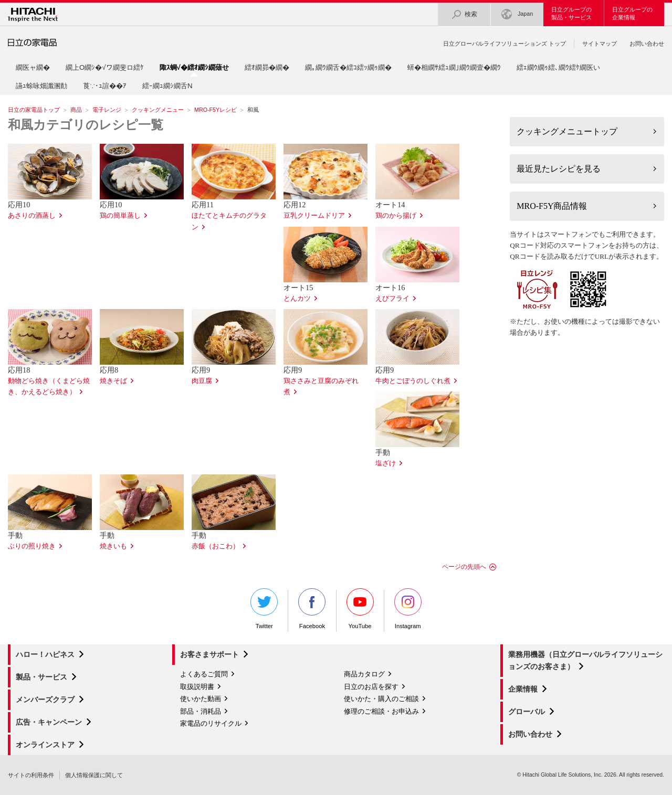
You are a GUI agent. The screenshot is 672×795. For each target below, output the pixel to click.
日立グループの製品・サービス (571, 13)
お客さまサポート (209, 654)
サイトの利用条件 (31, 775)
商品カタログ (364, 674)
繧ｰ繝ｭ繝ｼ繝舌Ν (167, 86)
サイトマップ (600, 44)
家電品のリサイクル (211, 723)
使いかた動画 (201, 699)
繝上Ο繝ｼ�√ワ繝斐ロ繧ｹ (105, 67)
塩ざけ (386, 463)
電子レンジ (107, 110)
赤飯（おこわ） (216, 546)
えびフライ (392, 299)
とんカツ (297, 299)
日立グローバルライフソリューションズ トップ (505, 44)
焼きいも (113, 546)
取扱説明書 (197, 687)
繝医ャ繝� (33, 67)
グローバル (527, 712)
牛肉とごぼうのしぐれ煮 (413, 381)
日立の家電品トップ (34, 110)
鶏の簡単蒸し (120, 216)
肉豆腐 (202, 381)
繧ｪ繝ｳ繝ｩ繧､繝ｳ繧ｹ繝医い (558, 67)
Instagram (408, 609)
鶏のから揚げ (396, 216)
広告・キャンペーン (49, 722)
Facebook (312, 609)
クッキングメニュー (158, 110)
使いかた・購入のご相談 (381, 699)
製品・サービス (41, 677)
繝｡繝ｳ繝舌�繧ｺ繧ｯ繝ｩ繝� (348, 67)
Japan (517, 14)
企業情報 (523, 689)
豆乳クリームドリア (314, 216)
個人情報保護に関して (94, 775)
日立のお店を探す (371, 687)
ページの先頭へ (464, 567)
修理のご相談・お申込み (381, 711)
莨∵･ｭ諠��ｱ (105, 86)
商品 (76, 110)
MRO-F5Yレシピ (216, 110)
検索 (464, 14)
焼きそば (113, 381)
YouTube (360, 609)
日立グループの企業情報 (632, 13)
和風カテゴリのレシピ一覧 (86, 125)
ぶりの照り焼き (32, 546)
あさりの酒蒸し (32, 216)
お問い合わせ (647, 44)
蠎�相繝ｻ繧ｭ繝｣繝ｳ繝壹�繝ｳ (454, 67)
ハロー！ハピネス (45, 654)
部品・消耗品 (201, 711)
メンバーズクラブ (45, 699)
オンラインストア (45, 745)
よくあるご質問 (204, 674)
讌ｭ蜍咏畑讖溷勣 (41, 86)
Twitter (264, 609)
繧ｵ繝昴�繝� (267, 67)
